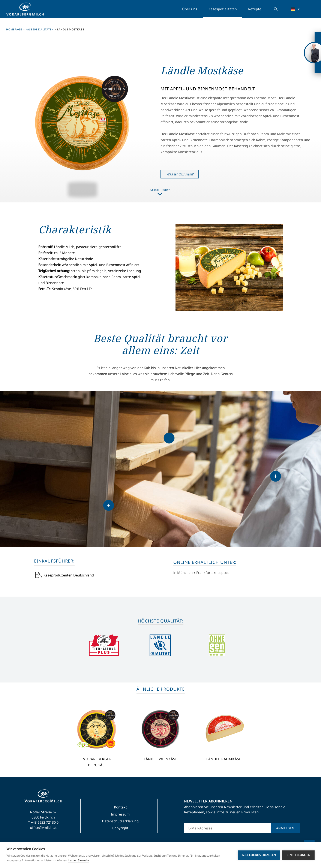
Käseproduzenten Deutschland (69, 575)
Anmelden (285, 828)
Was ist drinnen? (180, 174)
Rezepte (255, 9)
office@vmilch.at (43, 828)
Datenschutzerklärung (120, 821)
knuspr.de (221, 573)
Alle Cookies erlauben (259, 855)
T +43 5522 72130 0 (43, 822)
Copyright (120, 828)
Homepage (14, 29)
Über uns (190, 9)
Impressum (120, 814)
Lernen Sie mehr (79, 860)
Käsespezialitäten (223, 9)
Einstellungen (298, 855)
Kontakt (120, 807)
